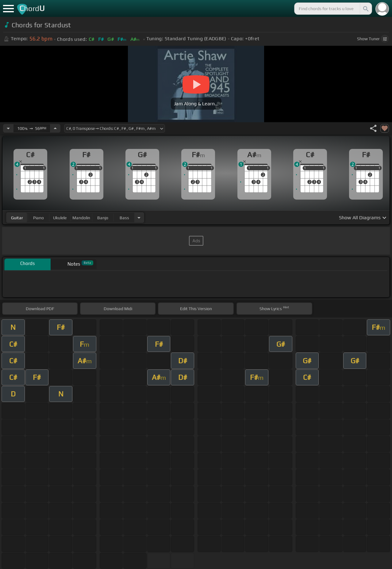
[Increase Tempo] (55, 128)
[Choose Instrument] (139, 218)
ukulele (60, 218)
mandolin (81, 218)
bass (124, 218)
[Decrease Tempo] (8, 128)
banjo (103, 218)
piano (38, 218)
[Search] (365, 9)
